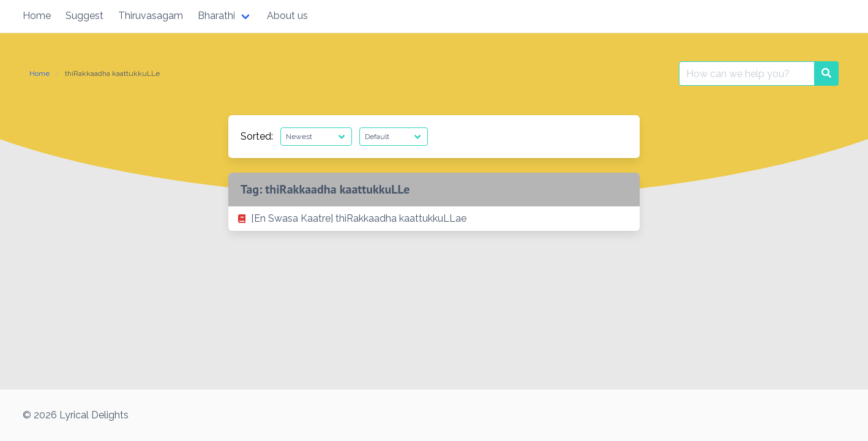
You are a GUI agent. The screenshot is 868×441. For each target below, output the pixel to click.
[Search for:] (747, 73)
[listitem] (434, 219)
